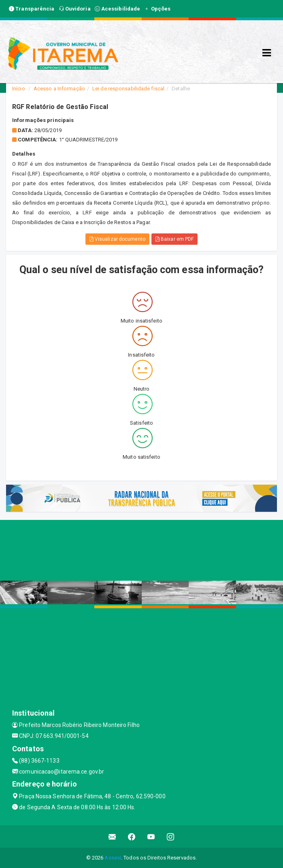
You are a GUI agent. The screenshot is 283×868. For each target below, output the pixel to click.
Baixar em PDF (175, 239)
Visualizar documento (117, 239)
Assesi (113, 858)
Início (19, 89)
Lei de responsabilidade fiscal (128, 89)
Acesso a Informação (59, 89)
